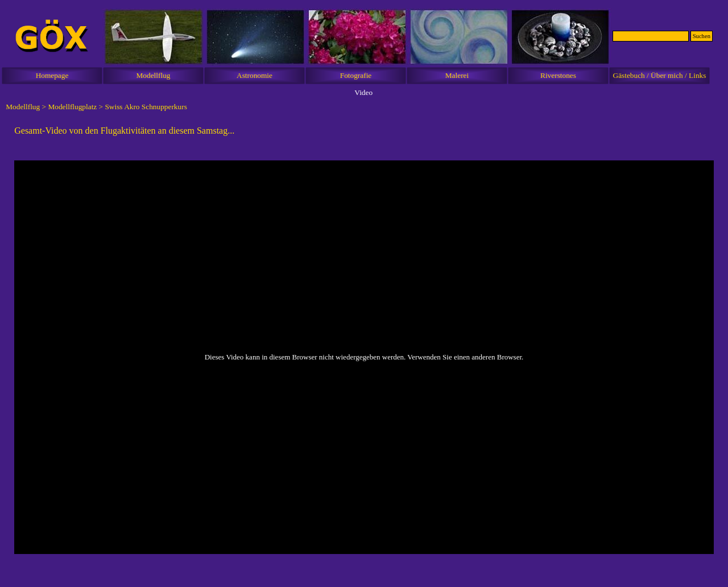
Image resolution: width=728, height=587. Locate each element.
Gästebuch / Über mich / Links (660, 75)
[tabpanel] (364, 131)
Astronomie (255, 75)
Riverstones (558, 75)
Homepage (52, 75)
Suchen (702, 36)
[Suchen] (651, 36)
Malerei (457, 75)
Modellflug (154, 75)
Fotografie (356, 75)
